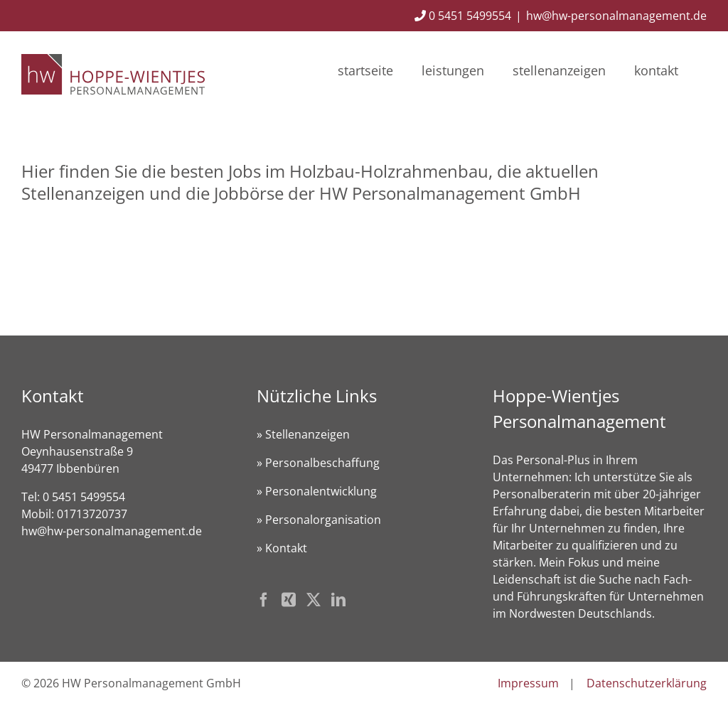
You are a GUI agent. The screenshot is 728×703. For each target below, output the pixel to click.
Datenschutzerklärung (647, 683)
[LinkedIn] (338, 600)
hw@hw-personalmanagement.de (616, 16)
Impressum (528, 683)
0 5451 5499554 (463, 16)
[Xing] (289, 600)
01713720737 (92, 514)
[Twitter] (314, 600)
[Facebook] (264, 600)
